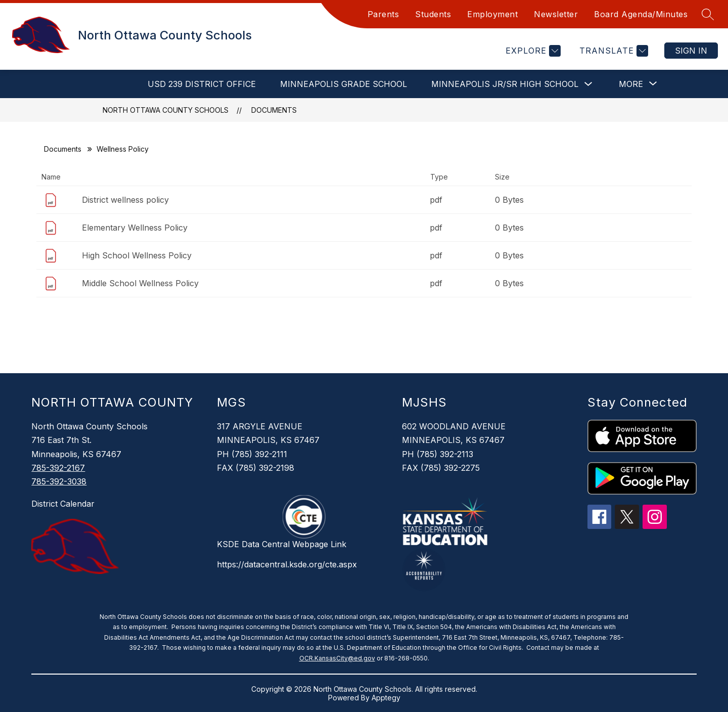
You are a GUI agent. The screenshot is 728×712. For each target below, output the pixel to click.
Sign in (691, 51)
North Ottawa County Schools (166, 110)
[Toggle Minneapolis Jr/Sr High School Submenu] (588, 84)
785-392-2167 (58, 468)
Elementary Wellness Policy (135, 228)
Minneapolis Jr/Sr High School (505, 84)
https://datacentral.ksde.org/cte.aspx (287, 564)
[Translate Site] (612, 51)
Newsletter (556, 14)
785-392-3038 (59, 481)
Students (433, 14)
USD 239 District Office (202, 84)
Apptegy (386, 698)
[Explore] (532, 51)
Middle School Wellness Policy (140, 283)
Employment (492, 14)
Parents (383, 14)
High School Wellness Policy (137, 255)
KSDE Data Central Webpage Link (282, 544)
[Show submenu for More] (631, 84)
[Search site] (708, 14)
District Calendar (63, 504)
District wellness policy (125, 200)
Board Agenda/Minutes (641, 14)
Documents (274, 110)
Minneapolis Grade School (344, 84)
